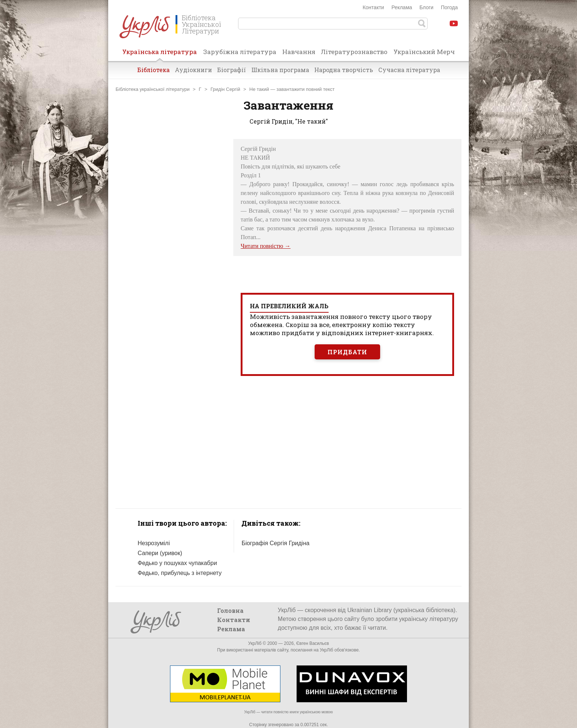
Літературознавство (354, 52)
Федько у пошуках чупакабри (177, 563)
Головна (230, 610)
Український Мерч (424, 52)
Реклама (402, 7)
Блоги (426, 7)
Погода (449, 7)
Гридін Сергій (225, 89)
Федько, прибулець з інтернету (180, 573)
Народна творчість (344, 70)
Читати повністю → (266, 246)
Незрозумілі (154, 543)
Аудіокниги (193, 70)
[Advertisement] (171, 249)
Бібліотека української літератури (153, 89)
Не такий (259, 89)
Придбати (347, 352)
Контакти (373, 7)
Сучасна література (409, 70)
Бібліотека (153, 70)
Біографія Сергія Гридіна (275, 543)
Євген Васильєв (313, 643)
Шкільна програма (280, 70)
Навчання (299, 52)
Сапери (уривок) (160, 553)
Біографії (232, 70)
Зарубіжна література (240, 52)
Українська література (160, 54)
